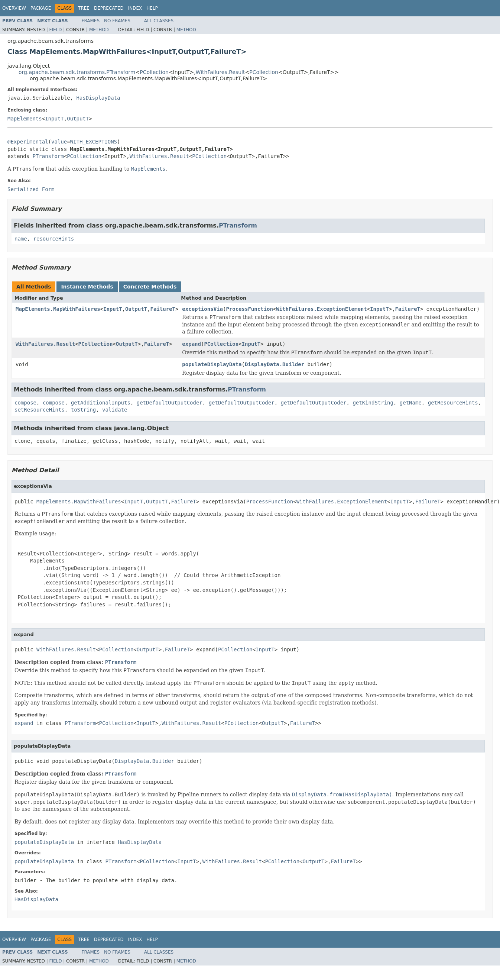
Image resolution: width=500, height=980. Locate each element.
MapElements (25, 119)
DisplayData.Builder (275, 364)
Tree (84, 8)
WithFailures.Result (220, 72)
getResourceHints (453, 403)
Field (55, 30)
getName (411, 403)
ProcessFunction (249, 309)
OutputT (78, 119)
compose (25, 403)
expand (191, 344)
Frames (91, 21)
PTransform (48, 156)
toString (83, 410)
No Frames (117, 21)
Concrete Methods (150, 287)
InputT (54, 119)
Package (41, 8)
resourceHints (54, 239)
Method (99, 30)
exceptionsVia (202, 309)
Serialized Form (31, 189)
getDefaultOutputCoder (170, 403)
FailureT (163, 309)
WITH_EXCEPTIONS (94, 142)
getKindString (373, 403)
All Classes (159, 21)
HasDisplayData (98, 98)
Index (135, 8)
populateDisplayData (212, 364)
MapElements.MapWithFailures (58, 309)
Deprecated (109, 8)
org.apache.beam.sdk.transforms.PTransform (77, 72)
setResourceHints (40, 410)
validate (115, 410)
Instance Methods (87, 287)
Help (152, 8)
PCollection (154, 72)
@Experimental (28, 142)
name (21, 239)
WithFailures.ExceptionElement (321, 309)
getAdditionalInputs (101, 403)
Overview (14, 8)
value (59, 142)
